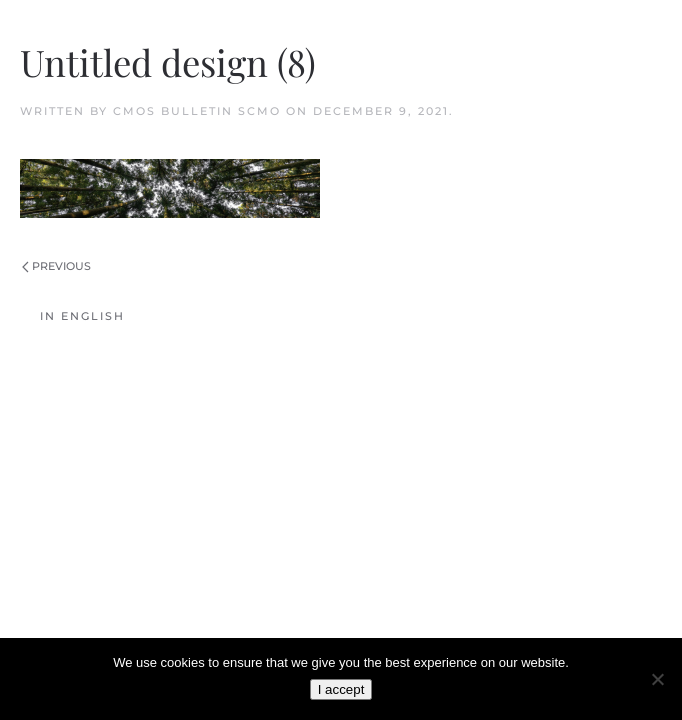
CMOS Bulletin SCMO (197, 111)
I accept (341, 689)
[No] (657, 679)
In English (82, 316)
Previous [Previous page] (56, 266)
